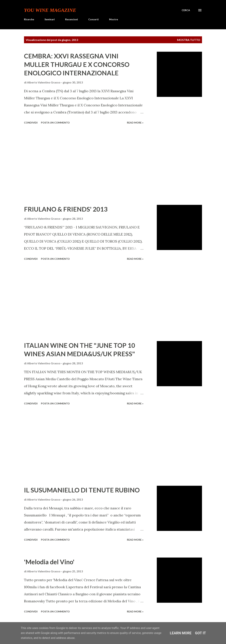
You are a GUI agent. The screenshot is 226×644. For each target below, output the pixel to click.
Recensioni (72, 19)
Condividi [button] (31, 123)
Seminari (50, 19)
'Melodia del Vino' (49, 562)
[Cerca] (186, 10)
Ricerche (29, 19)
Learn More (181, 633)
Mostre (114, 19)
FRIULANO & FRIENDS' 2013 (66, 209)
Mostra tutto (189, 40)
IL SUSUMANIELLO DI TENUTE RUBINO (82, 490)
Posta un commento (55, 123)
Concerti (93, 19)
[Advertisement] (84, 165)
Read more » (135, 123)
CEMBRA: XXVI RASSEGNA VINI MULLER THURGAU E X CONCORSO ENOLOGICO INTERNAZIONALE (77, 64)
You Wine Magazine (50, 10)
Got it (201, 633)
